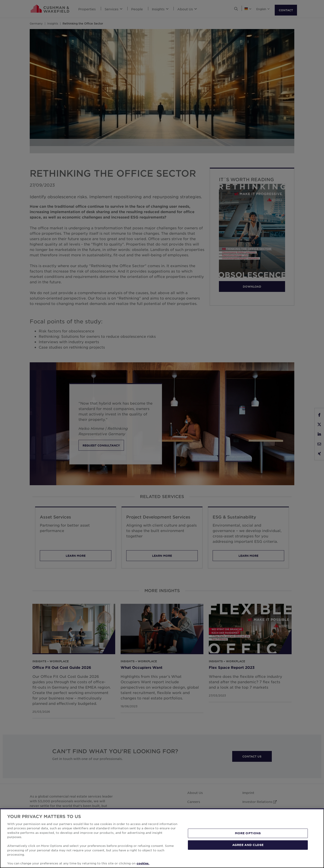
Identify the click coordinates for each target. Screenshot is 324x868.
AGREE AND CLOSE (248, 845)
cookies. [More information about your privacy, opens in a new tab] (143, 863)
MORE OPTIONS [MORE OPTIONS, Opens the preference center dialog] (248, 833)
